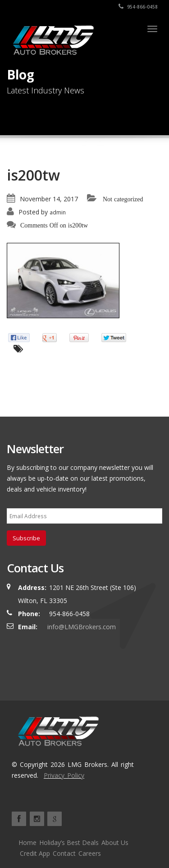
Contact (64, 853)
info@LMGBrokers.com (82, 627)
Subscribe (26, 538)
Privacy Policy (64, 775)
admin (58, 212)
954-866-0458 (138, 7)
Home (27, 842)
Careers (90, 853)
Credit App (35, 853)
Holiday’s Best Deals (69, 842)
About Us (115, 842)
